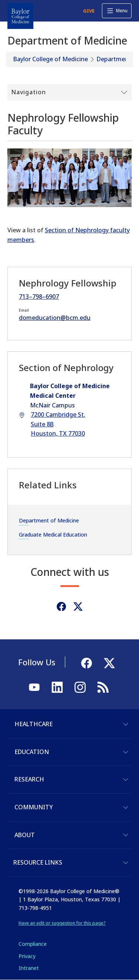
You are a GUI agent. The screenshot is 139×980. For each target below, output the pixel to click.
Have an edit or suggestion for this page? (62, 923)
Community (34, 807)
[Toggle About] (126, 835)
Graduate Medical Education (53, 535)
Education (32, 752)
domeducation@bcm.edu (55, 318)
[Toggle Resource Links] (126, 863)
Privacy (27, 956)
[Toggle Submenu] (69, 92)
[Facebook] (61, 607)
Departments (115, 59)
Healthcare (34, 724)
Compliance (33, 944)
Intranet (29, 968)
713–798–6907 (39, 296)
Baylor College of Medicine (51, 59)
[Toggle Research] (126, 780)
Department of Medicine (49, 520)
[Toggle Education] (126, 752)
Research (29, 779)
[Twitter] (78, 607)
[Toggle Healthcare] (126, 724)
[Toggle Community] (126, 807)
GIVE (89, 11)
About (25, 835)
